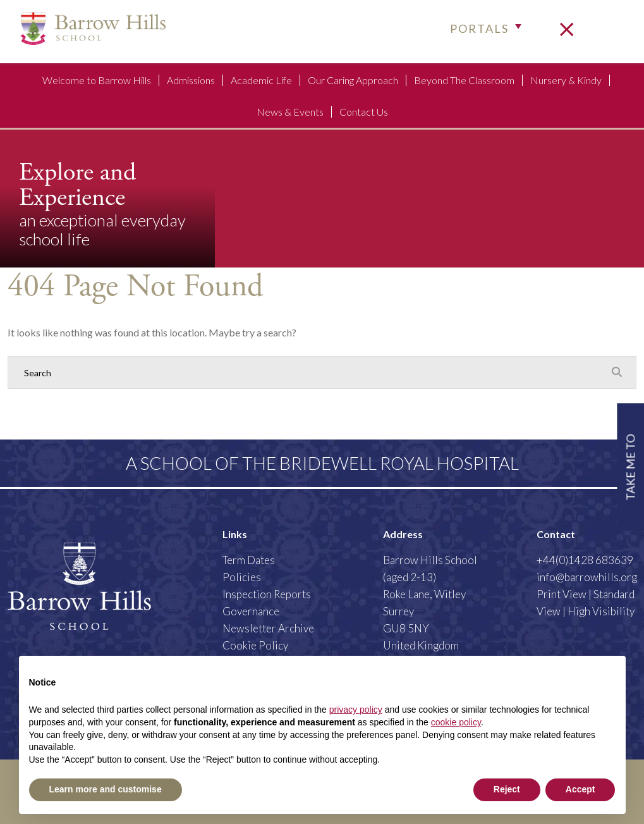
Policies (242, 577)
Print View (562, 594)
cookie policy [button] (456, 722)
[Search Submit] (617, 372)
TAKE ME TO (630, 467)
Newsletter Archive (268, 628)
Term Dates (249, 560)
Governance (251, 611)
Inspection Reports (267, 594)
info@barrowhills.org (587, 577)
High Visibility (601, 611)
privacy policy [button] (356, 710)
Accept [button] (580, 789)
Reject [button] (507, 789)
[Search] (309, 372)
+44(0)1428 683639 (585, 560)
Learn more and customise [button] (106, 789)
